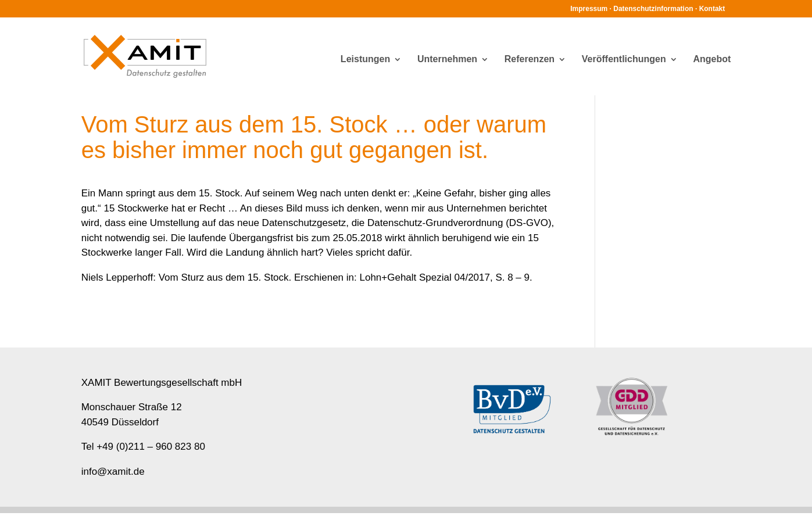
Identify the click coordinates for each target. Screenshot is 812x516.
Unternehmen (447, 60)
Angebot (712, 60)
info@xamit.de (113, 472)
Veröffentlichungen (624, 60)
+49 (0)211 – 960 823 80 (151, 447)
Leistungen (365, 60)
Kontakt (712, 9)
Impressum (589, 9)
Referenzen (530, 60)
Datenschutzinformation (653, 9)
